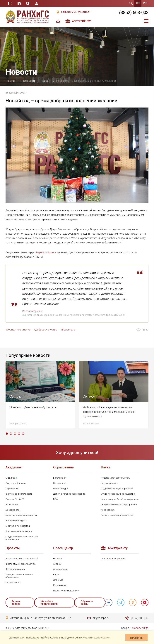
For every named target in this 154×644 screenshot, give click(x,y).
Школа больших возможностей (22, 559)
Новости (46, 81)
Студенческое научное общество (118, 494)
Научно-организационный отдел (117, 515)
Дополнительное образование (69, 494)
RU (138, 3)
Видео (56, 575)
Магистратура (60, 489)
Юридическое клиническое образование (19, 576)
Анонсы (57, 564)
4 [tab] (19, 434)
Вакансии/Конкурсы (16, 521)
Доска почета (12, 510)
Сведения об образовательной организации (22, 538)
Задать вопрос (16, 603)
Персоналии (12, 489)
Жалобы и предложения (49, 603)
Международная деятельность (21, 515)
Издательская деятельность (115, 478)
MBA (55, 499)
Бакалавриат (60, 478)
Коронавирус (60, 585)
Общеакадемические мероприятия (119, 505)
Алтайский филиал (75, 12)
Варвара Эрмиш (46, 252)
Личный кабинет (37, 3)
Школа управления (15, 569)
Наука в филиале (109, 483)
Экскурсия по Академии (18, 526)
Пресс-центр (28, 81)
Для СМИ (58, 580)
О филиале (11, 478)
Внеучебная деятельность (19, 494)
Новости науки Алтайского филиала (120, 499)
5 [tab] (23, 434)
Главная (11, 81)
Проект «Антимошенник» (66, 591)
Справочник (28, 3)
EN (145, 3)
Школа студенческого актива (20, 564)
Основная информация (113, 559)
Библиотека (19, 3)
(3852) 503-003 (134, 13)
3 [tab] (15, 434)
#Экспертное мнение (18, 330)
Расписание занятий (10, 3)
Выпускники (12, 505)
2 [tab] (11, 434)
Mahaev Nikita (140, 628)
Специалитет (60, 483)
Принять (136, 638)
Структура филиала (16, 483)
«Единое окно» (13, 583)
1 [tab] (7, 434)
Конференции (108, 510)
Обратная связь (87, 603)
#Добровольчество (45, 330)
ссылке (105, 637)
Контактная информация (19, 531)
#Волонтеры (68, 330)
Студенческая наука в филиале (117, 489)
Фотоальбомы (61, 569)
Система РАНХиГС (15, 499)
